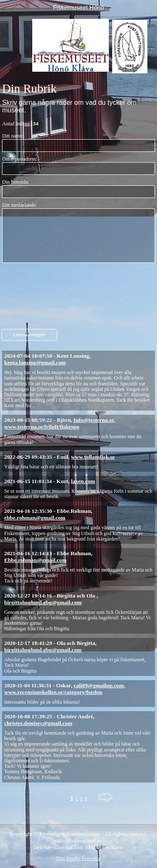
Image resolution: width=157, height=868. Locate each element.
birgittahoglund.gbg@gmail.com (43, 602)
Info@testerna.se (94, 420)
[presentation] (36, 297)
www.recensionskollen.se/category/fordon (53, 692)
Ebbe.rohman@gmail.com (35, 560)
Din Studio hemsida (79, 858)
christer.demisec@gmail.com (38, 723)
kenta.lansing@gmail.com (35, 363)
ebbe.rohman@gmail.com (35, 518)
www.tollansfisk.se (93, 457)
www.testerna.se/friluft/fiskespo (42, 427)
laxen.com (83, 481)
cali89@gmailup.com (99, 685)
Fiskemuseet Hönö (78, 8)
